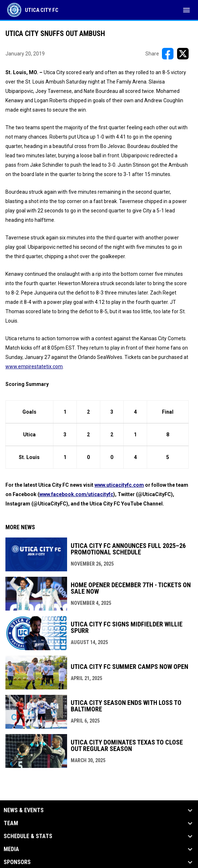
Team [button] (11, 823)
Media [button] (11, 849)
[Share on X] (183, 54)
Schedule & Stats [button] (28, 836)
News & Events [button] (24, 810)
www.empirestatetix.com (34, 366)
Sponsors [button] (17, 862)
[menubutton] (186, 10)
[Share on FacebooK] (168, 54)
